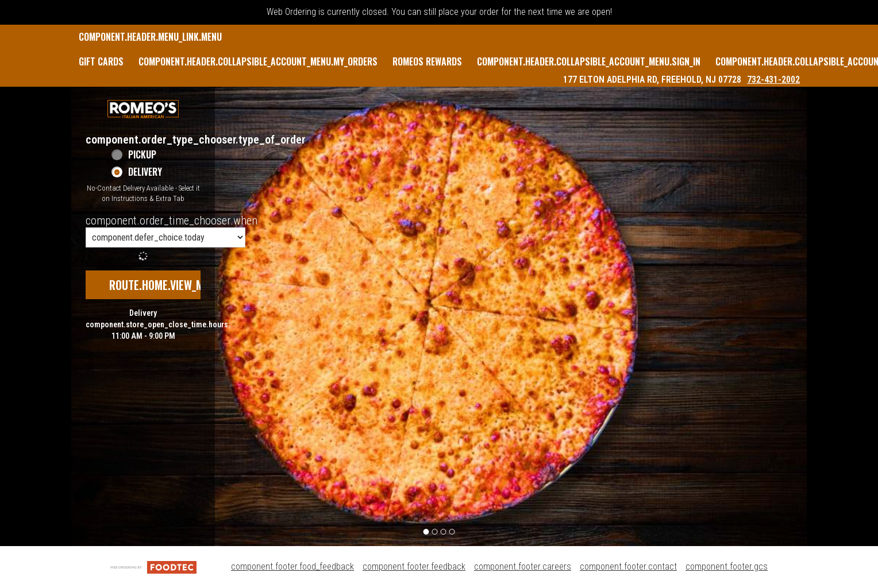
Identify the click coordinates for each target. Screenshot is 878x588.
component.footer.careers (523, 566)
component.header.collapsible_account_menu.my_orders (258, 61)
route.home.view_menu (165, 285)
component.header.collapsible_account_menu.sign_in (589, 61)
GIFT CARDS (101, 61)
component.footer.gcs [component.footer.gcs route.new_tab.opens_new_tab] (727, 566)
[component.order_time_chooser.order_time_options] (165, 237)
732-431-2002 (773, 80)
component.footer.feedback (414, 566)
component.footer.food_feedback (292, 566)
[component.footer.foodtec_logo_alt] (153, 566)
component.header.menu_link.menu (150, 37)
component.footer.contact (628, 566)
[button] (143, 109)
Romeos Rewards (427, 61)
